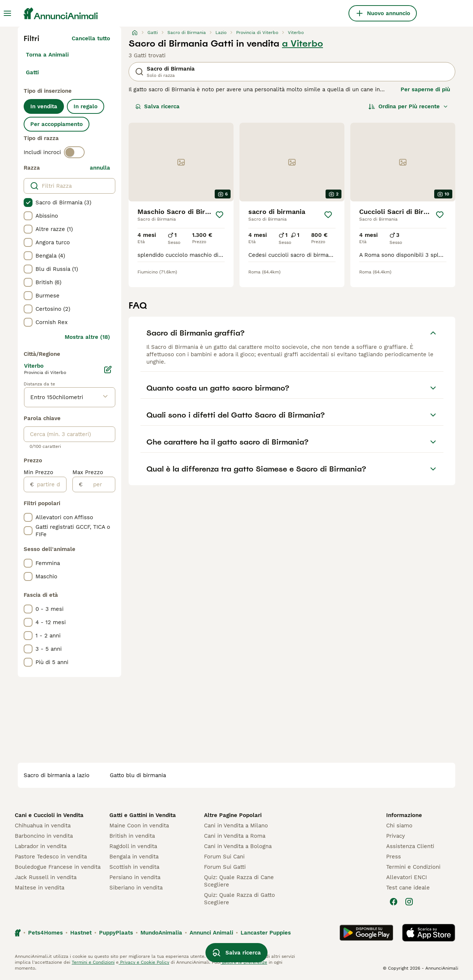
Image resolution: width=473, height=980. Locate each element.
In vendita (44, 106)
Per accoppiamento (57, 124)
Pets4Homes (45, 933)
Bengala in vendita (134, 857)
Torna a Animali (47, 55)
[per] (99, 484)
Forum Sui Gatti (225, 867)
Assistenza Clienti (410, 846)
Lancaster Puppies (266, 933)
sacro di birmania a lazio (57, 775)
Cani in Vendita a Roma (235, 836)
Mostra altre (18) (87, 337)
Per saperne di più (425, 89)
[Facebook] (394, 902)
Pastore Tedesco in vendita (51, 857)
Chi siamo (399, 826)
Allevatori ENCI (406, 877)
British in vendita (132, 836)
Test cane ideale (408, 888)
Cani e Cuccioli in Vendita (49, 815)
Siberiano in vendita (136, 888)
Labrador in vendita (41, 846)
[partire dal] (50, 484)
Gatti (32, 72)
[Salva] (220, 215)
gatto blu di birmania (138, 775)
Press (394, 857)
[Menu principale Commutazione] (7, 13)
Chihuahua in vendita (43, 826)
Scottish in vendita (134, 867)
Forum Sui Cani (224, 857)
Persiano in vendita (135, 877)
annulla (100, 168)
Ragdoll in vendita (133, 846)
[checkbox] (28, 203)
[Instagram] (409, 902)
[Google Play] (366, 933)
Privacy (396, 836)
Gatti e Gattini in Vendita (143, 815)
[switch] (74, 152)
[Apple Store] (429, 933)
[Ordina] (408, 106)
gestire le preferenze (244, 962)
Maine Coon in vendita (139, 826)
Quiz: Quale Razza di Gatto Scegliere (239, 899)
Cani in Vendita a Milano (236, 826)
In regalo (86, 106)
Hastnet (81, 933)
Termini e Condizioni (413, 867)
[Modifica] (108, 370)
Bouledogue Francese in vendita (58, 867)
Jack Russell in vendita (46, 877)
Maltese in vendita (40, 888)
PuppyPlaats (116, 933)
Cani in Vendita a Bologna (238, 846)
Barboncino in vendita (44, 836)
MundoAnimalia (161, 933)
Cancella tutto (91, 38)
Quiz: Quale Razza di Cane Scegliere (239, 881)
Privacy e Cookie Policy (144, 962)
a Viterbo (302, 44)
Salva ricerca (157, 106)
